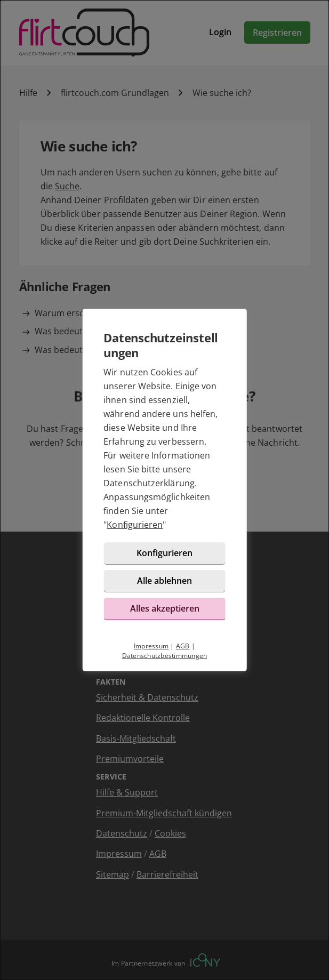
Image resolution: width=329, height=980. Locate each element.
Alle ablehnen (164, 581)
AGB (183, 646)
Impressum (151, 646)
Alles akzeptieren (165, 608)
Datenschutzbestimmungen (165, 656)
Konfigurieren (135, 525)
